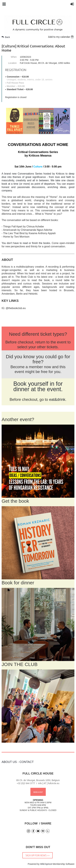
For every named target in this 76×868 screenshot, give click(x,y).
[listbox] (61, 37)
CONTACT (27, 762)
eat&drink (57, 399)
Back (7, 37)
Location (12, 63)
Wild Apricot (46, 864)
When (14, 57)
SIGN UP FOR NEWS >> (38, 855)
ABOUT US (9, 762)
